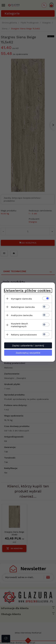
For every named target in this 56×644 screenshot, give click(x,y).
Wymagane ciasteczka (21, 299)
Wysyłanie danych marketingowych (19, 325)
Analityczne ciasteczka (22, 315)
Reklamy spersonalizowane (24, 335)
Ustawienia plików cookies (27, 290)
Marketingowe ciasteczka (23, 307)
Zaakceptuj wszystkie (28, 353)
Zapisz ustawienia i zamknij (28, 345)
